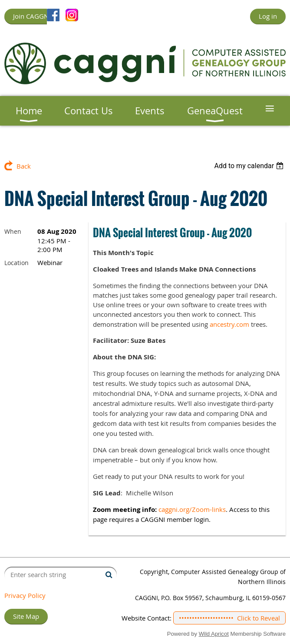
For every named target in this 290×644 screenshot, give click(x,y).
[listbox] (250, 166)
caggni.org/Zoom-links (192, 509)
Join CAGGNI (32, 16)
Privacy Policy (25, 595)
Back (24, 166)
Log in (268, 16)
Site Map (26, 616)
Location (16, 263)
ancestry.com (229, 324)
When (13, 231)
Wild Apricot (214, 634)
